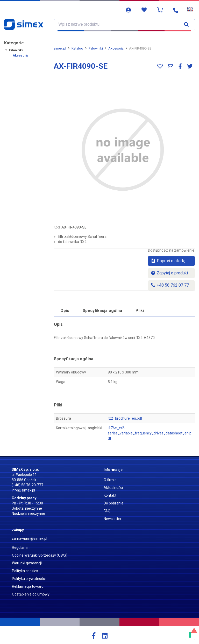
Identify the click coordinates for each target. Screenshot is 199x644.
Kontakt (110, 495)
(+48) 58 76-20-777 (27, 485)
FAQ (107, 511)
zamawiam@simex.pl (29, 538)
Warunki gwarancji (27, 563)
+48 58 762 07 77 (170, 285)
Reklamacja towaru (28, 586)
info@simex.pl (23, 490)
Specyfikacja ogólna (102, 311)
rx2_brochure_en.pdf (125, 418)
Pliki (140, 311)
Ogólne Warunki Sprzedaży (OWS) (40, 555)
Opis (65, 311)
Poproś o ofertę (168, 261)
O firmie (110, 480)
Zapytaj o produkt (169, 273)
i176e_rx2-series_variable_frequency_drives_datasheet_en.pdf (150, 433)
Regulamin (21, 548)
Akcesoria (20, 56)
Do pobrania (113, 503)
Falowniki (16, 50)
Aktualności (113, 488)
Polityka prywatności (29, 579)
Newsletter (113, 519)
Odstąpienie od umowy (31, 594)
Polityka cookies (25, 571)
